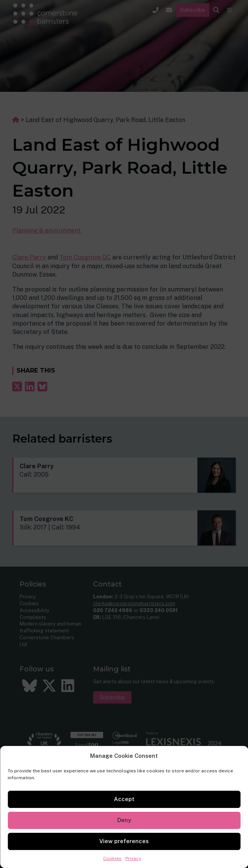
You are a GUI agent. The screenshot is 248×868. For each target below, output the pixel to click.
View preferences (124, 841)
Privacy (133, 858)
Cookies (112, 858)
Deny (124, 820)
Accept (124, 799)
